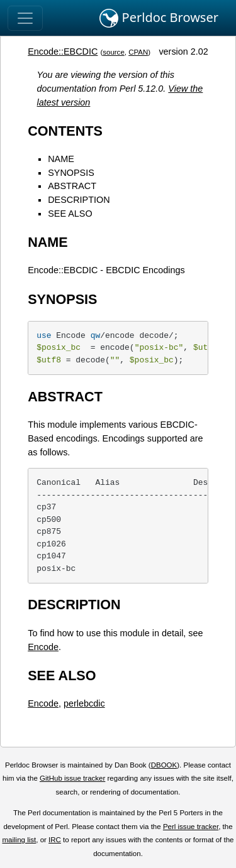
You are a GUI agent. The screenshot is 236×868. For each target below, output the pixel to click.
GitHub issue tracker (72, 778)
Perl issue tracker (191, 827)
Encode (43, 647)
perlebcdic (84, 703)
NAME (61, 159)
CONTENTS (65, 131)
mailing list (19, 840)
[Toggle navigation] (25, 18)
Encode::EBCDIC (63, 52)
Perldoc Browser (159, 18)
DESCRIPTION (79, 200)
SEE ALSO (70, 214)
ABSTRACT (72, 186)
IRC (55, 840)
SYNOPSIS (71, 173)
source (114, 52)
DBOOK (164, 765)
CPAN (138, 52)
